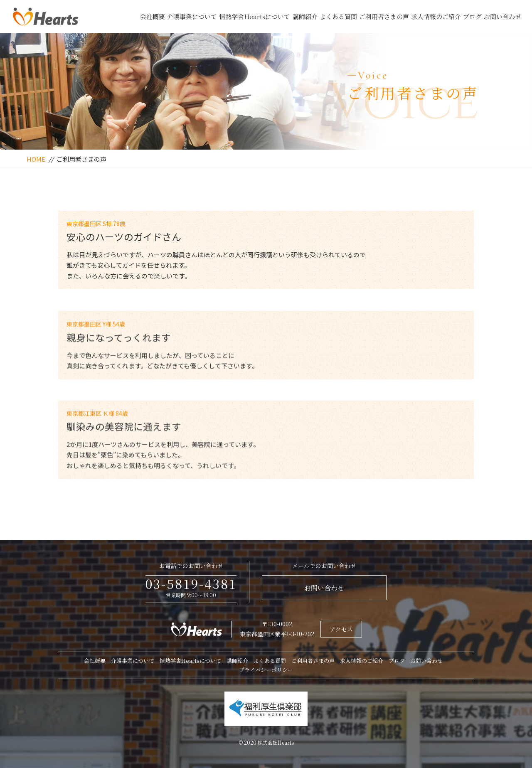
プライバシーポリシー (266, 670)
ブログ (472, 16)
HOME (36, 159)
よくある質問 (338, 16)
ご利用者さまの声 (384, 16)
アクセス (341, 629)
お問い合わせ (502, 16)
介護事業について (192, 16)
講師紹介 (305, 16)
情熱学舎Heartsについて (255, 16)
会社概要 (153, 16)
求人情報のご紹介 (436, 16)
